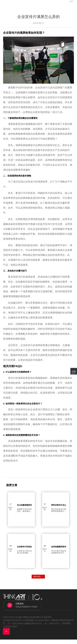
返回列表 (64, 473)
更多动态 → (38, 581)
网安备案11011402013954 (37, 625)
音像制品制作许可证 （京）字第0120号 (42, 628)
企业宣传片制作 (10, 631)
